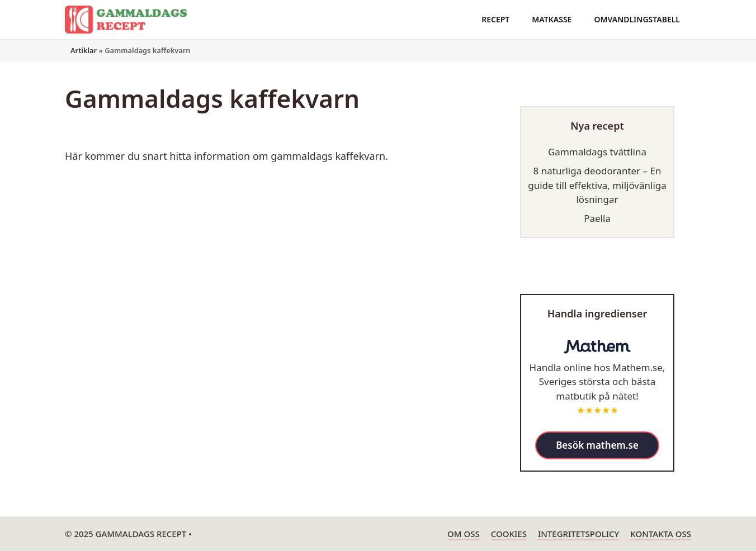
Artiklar (84, 50)
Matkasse (552, 19)
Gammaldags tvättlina (597, 152)
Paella (597, 218)
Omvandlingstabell (637, 19)
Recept (495, 19)
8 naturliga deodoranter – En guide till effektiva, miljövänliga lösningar (597, 185)
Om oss (464, 534)
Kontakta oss (661, 534)
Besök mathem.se (597, 445)
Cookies (509, 534)
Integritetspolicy (578, 534)
